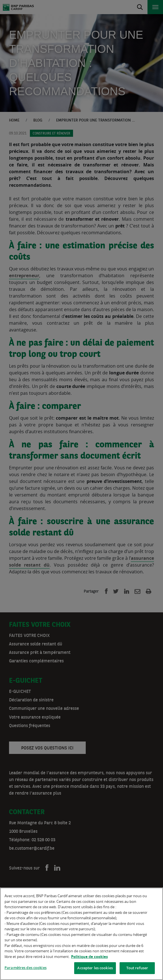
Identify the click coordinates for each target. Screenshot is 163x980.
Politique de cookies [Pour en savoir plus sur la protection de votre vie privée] (89, 957)
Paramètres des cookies (26, 968)
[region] (81, 934)
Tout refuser (137, 968)
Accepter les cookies (95, 968)
